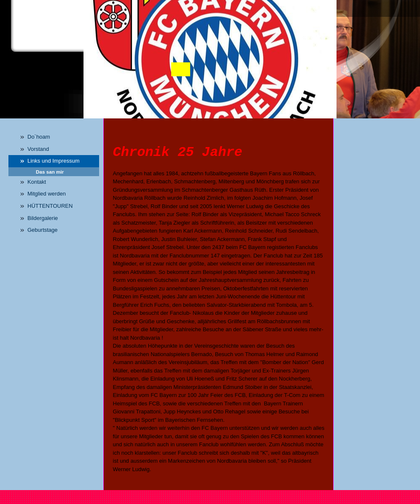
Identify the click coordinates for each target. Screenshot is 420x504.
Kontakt (37, 182)
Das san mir (50, 172)
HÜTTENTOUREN (50, 206)
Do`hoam (39, 137)
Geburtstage (43, 230)
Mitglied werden (47, 194)
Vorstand (38, 149)
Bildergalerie (43, 218)
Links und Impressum (54, 161)
